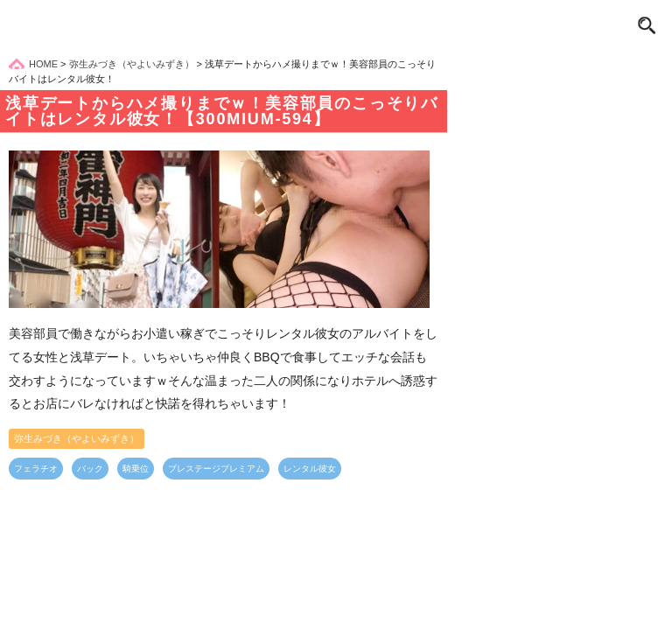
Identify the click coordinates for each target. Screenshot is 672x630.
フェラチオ (36, 469)
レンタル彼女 (310, 469)
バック (90, 469)
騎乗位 (136, 469)
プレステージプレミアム (216, 469)
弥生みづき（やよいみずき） (77, 438)
